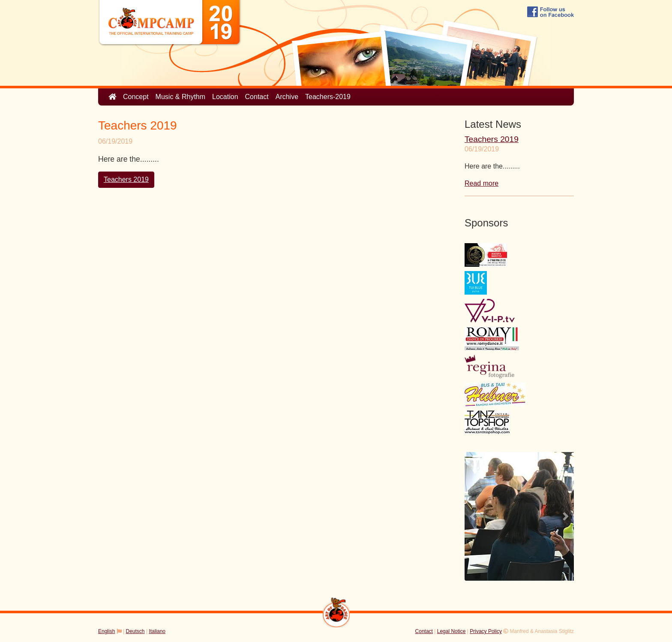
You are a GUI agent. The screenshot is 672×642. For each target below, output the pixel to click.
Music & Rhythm (180, 97)
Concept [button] (136, 97)
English (106, 631)
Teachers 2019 (126, 179)
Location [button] (225, 97)
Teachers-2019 (328, 97)
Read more (481, 183)
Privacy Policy (486, 631)
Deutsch (135, 631)
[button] (473, 516)
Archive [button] (287, 97)
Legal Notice (451, 631)
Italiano (157, 631)
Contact (257, 97)
